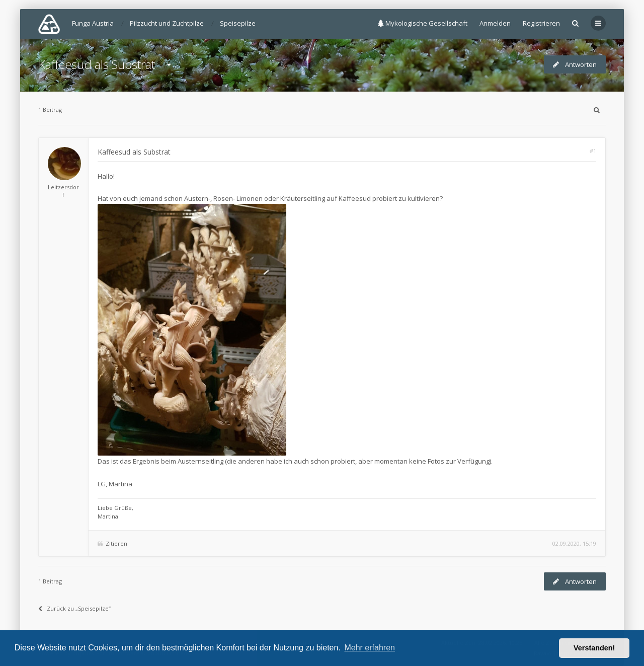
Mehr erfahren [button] (370, 648)
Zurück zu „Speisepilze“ (74, 608)
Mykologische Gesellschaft (423, 23)
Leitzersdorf (63, 191)
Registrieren (541, 23)
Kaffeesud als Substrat (97, 64)
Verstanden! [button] (594, 648)
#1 (593, 151)
